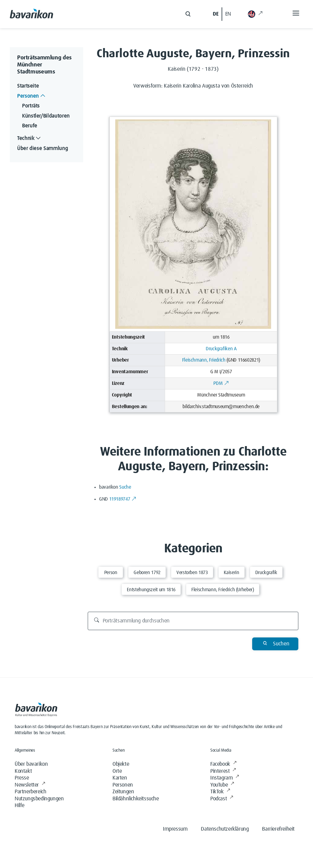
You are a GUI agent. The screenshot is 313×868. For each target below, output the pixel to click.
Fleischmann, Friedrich (204, 360)
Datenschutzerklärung (225, 829)
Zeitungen (123, 792)
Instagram (225, 778)
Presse (22, 778)
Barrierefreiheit (278, 829)
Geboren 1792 (147, 573)
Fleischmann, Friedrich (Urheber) (223, 590)
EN (228, 14)
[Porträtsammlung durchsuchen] (193, 621)
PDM (221, 383)
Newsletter (30, 785)
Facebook (223, 764)
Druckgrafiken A (221, 349)
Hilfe (20, 806)
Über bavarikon (31, 764)
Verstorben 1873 (192, 573)
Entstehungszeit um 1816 (151, 590)
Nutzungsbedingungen (39, 799)
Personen (123, 785)
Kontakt (23, 771)
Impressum (175, 829)
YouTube (222, 785)
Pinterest (223, 771)
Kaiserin (232, 573)
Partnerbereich (30, 792)
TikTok (220, 792)
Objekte (121, 764)
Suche (125, 487)
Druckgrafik (266, 573)
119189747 (123, 499)
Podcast (222, 799)
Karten (120, 778)
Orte (117, 771)
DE (215, 14)
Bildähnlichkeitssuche (136, 799)
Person (111, 573)
